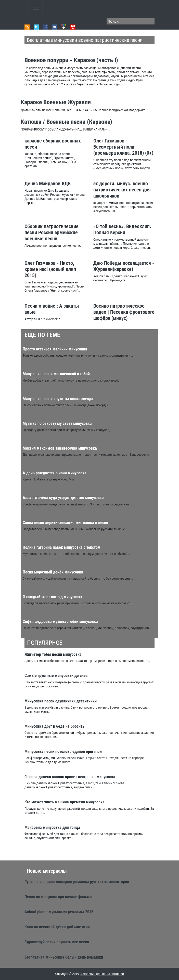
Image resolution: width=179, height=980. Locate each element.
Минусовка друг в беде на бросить (54, 726)
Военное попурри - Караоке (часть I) (71, 60)
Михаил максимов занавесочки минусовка (60, 448)
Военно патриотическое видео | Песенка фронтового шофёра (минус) (124, 312)
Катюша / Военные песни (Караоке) (66, 122)
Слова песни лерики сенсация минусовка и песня (65, 523)
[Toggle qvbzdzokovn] (36, 7)
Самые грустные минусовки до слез (56, 676)
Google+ (64, 27)
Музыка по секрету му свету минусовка (57, 423)
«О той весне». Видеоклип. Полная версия (122, 229)
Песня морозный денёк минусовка (53, 572)
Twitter (36, 27)
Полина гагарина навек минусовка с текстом (62, 547)
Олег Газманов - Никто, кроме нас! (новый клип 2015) (50, 269)
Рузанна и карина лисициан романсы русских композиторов (77, 882)
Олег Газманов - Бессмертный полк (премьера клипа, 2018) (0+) (123, 147)
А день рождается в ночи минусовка (55, 473)
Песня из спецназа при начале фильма (58, 897)
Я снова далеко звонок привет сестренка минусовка (70, 777)
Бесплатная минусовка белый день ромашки (64, 957)
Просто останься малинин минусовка (55, 349)
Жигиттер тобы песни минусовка (53, 654)
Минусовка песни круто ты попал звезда (58, 399)
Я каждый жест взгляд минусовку (52, 597)
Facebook (45, 27)
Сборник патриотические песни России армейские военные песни (52, 232)
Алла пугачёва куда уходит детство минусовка (63, 498)
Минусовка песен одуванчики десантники (61, 701)
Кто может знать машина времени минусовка (65, 802)
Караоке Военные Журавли (56, 102)
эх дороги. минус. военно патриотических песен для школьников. (122, 190)
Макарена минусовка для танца (52, 827)
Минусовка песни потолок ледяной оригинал (63, 752)
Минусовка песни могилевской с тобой (56, 374)
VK (55, 27)
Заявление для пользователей (102, 974)
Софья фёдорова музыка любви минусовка (60, 622)
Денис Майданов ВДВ (48, 184)
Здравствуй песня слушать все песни (57, 942)
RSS (27, 27)
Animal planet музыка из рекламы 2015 (59, 912)
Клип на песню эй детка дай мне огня (57, 927)
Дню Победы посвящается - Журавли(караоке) (124, 266)
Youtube (73, 27)
